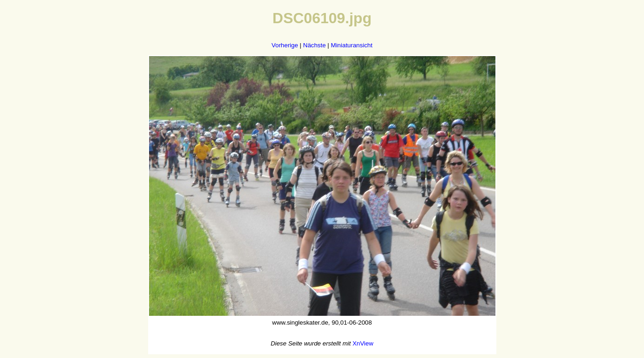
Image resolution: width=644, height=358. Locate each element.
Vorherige (285, 45)
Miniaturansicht (352, 45)
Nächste (315, 45)
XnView (363, 343)
